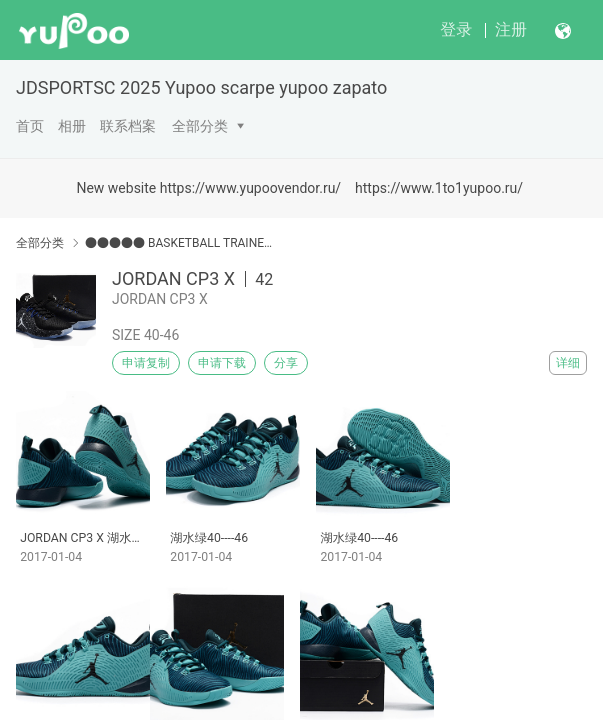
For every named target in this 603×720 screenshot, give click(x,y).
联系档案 (128, 126)
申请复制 (146, 363)
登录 (456, 29)
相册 (72, 126)
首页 (30, 126)
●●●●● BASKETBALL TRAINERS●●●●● (179, 243)
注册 (511, 29)
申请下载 (222, 363)
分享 (286, 363)
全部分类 (200, 126)
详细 (568, 363)
